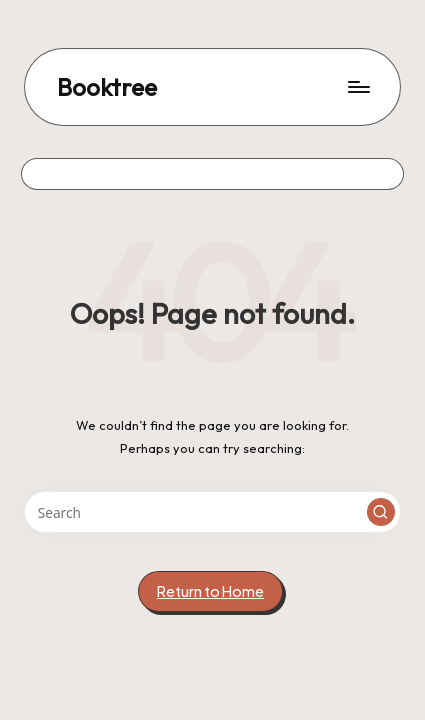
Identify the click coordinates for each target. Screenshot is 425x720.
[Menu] (358, 87)
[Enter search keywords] (212, 512)
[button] (381, 512)
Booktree (107, 87)
